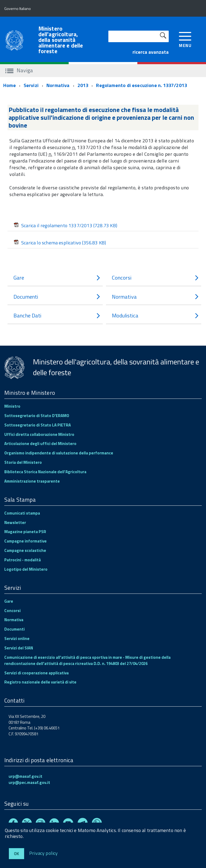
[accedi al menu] (185, 39)
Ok (16, 854)
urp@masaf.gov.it (25, 776)
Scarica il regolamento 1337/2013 (65, 225)
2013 (83, 85)
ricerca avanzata (151, 52)
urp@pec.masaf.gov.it (29, 782)
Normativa (58, 85)
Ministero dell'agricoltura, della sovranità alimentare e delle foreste (61, 40)
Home (10, 85)
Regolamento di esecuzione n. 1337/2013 (141, 85)
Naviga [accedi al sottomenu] (19, 70)
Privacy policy (44, 853)
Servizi (31, 85)
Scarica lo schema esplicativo (60, 243)
